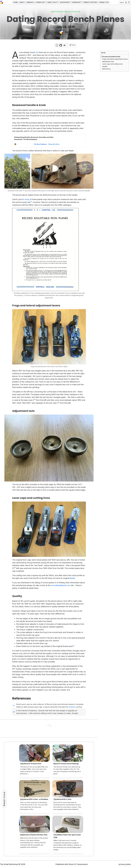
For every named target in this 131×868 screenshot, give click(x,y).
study (27, 199)
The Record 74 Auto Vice (31, 764)
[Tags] (65, 45)
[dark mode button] (126, 2)
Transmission (82, 864)
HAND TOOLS (52, 2)
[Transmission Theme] (61, 45)
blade (72, 578)
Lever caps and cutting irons (112, 64)
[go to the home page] (2, 2)
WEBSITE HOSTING (90, 2)
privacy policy (125, 864)
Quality (105, 66)
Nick (68, 32)
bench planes (57, 12)
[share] (72, 45)
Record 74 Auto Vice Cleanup (66, 764)
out (37, 52)
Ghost (71, 864)
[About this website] (57, 45)
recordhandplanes (59, 585)
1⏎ (14, 706)
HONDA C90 (40, 2)
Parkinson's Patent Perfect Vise (34, 835)
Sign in (122, 2)
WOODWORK (65, 2)
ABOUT (22, 2)
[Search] (129, 2)
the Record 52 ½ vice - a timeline (34, 799)
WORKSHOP (76, 2)
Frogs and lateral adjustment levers (115, 59)
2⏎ (14, 712)
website (72, 707)
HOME (16, 2)
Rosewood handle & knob (111, 57)
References (106, 69)
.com (68, 585)
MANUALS (30, 2)
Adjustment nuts (108, 61)
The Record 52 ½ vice (62, 799)
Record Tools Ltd (72, 12)
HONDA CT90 (104, 2)
